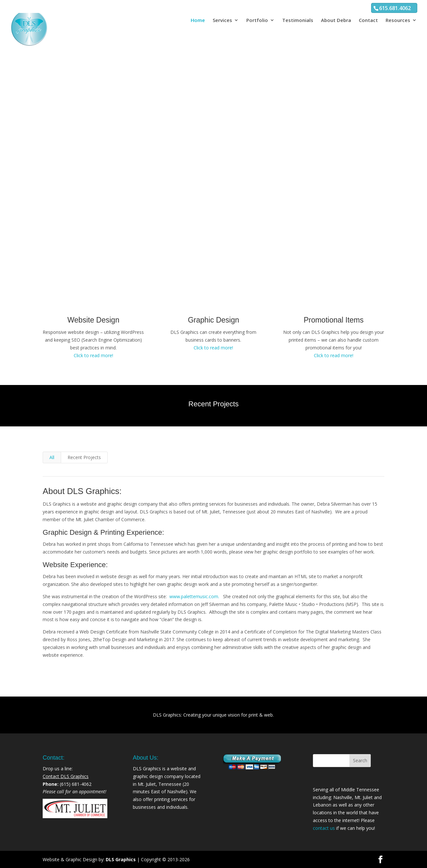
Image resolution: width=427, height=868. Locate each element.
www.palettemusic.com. (195, 596)
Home (198, 21)
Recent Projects (84, 457)
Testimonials (298, 21)
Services (222, 21)
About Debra (336, 21)
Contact (368, 21)
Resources (398, 21)
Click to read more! (93, 355)
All (52, 457)
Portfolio (257, 21)
